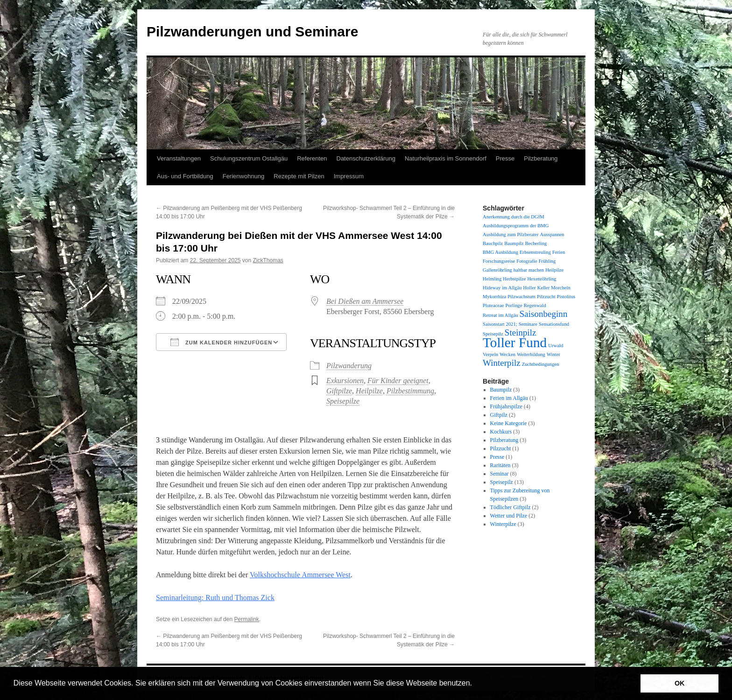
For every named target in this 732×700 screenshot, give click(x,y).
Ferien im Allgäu (509, 398)
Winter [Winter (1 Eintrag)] (553, 354)
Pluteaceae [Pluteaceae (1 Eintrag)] (493, 305)
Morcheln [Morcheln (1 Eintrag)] (560, 288)
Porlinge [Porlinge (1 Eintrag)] (514, 305)
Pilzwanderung (349, 366)
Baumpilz (501, 390)
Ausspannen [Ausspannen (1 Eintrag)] (552, 234)
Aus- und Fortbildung (185, 176)
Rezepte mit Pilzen (299, 176)
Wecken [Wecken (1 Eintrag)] (507, 354)
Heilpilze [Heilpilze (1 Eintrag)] (554, 270)
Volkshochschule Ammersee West (300, 575)
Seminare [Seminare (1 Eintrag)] (528, 324)
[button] (475, 684)
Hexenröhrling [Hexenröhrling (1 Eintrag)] (542, 279)
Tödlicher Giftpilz (510, 507)
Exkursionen (345, 381)
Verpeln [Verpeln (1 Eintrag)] (490, 354)
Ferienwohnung (244, 176)
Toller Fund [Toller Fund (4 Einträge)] (515, 343)
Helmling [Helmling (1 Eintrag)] (492, 279)
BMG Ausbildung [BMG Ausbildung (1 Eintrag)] (500, 252)
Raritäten (500, 465)
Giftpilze (339, 391)
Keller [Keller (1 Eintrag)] (544, 288)
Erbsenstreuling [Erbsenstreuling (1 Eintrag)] (535, 252)
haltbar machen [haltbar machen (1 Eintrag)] (529, 270)
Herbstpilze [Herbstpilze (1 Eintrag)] (514, 279)
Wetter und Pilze (509, 516)
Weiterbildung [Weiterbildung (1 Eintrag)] (531, 354)
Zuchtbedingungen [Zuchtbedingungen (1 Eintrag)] (541, 364)
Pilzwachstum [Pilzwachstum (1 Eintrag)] (521, 297)
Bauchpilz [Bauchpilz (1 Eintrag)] (493, 243)
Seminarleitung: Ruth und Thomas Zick (215, 598)
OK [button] (680, 683)
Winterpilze (503, 524)
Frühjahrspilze (506, 406)
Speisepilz (502, 482)
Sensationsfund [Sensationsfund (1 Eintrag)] (554, 324)
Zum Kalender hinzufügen (221, 342)
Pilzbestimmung (410, 391)
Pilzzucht (501, 448)
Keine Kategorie (509, 423)
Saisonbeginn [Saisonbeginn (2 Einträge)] (544, 314)
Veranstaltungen (179, 158)
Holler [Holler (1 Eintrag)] (529, 288)
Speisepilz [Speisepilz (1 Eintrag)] (493, 334)
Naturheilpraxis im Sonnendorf (446, 158)
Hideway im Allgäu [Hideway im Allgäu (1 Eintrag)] (502, 288)
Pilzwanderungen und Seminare (252, 31)
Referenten (312, 158)
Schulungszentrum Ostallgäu (249, 158)
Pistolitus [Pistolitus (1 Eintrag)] (566, 297)
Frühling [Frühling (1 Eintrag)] (547, 261)
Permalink (246, 619)
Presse (505, 158)
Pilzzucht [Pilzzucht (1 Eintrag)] (546, 297)
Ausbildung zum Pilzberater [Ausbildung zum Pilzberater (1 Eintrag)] (511, 234)
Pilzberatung (541, 158)
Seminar (500, 474)
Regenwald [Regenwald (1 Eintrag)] (535, 305)
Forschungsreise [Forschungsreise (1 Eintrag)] (499, 261)
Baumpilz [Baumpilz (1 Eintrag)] (514, 243)
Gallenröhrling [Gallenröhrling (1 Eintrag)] (497, 270)
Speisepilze (343, 401)
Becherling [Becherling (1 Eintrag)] (536, 243)
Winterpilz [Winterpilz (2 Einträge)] (502, 363)
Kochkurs (501, 432)
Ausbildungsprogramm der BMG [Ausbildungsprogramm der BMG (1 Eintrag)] (516, 226)
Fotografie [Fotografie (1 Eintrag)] (527, 261)
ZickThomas (268, 260)
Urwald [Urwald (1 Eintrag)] (556, 346)
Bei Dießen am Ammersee (365, 301)
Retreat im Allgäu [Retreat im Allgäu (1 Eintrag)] (500, 315)
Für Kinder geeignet (398, 381)
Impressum (349, 176)
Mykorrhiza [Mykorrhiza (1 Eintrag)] (494, 297)
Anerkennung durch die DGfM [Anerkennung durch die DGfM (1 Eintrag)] (514, 217)
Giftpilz (499, 415)
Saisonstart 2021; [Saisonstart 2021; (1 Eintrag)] (500, 324)
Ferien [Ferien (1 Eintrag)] (559, 252)
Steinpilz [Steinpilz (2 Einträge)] (521, 332)
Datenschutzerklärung (366, 158)
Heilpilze (369, 391)
